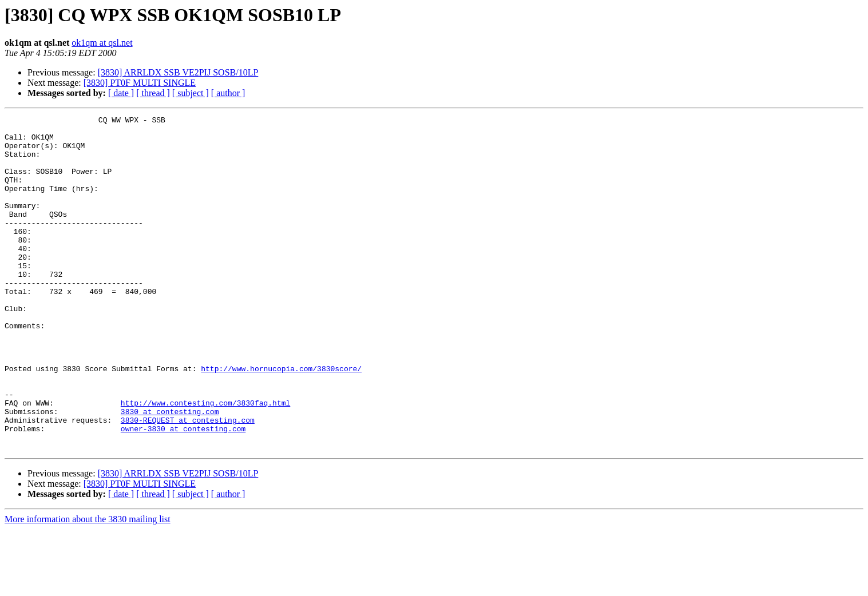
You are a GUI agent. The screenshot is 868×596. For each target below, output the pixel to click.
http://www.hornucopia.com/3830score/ (281, 420)
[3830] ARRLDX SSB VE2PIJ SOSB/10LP (178, 72)
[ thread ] (153, 93)
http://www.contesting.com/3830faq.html (205, 461)
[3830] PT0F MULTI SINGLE (140, 83)
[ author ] (228, 93)
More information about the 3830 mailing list (88, 586)
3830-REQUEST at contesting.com (188, 482)
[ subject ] (191, 93)
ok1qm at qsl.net (102, 43)
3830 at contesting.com (170, 471)
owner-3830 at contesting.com (183, 492)
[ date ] (121, 93)
